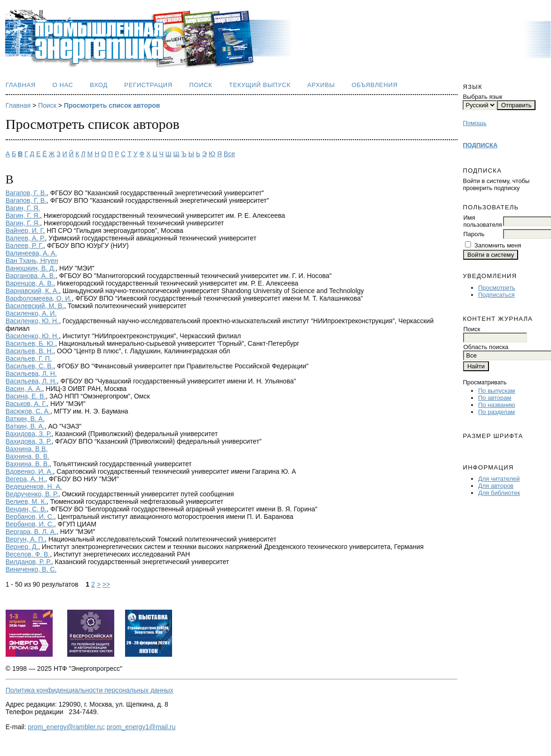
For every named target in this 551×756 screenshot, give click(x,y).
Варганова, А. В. (31, 276)
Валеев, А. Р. (25, 238)
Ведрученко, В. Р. (32, 494)
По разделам (496, 412)
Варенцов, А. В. (30, 283)
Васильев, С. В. (30, 366)
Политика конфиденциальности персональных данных (90, 690)
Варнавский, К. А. (32, 291)
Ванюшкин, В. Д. (31, 268)
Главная (21, 85)
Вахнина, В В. (27, 449)
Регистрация (148, 85)
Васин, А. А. (24, 389)
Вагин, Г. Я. (23, 208)
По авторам (495, 398)
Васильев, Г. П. (29, 358)
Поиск (201, 85)
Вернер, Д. (22, 547)
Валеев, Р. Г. (24, 246)
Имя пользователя (482, 221)
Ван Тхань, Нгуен (32, 261)
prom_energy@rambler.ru (65, 727)
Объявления (375, 85)
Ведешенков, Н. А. (34, 486)
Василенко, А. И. (31, 313)
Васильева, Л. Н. (31, 374)
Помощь (474, 123)
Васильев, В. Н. (30, 351)
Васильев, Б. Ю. (30, 343)
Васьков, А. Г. (26, 404)
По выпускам (496, 391)
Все (229, 154)
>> (106, 584)
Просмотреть (497, 288)
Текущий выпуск (260, 85)
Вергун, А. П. (25, 539)
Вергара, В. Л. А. (31, 532)
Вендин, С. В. (26, 509)
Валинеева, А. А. (31, 253)
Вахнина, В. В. (28, 456)
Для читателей (499, 479)
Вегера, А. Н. (25, 479)
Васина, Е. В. (26, 396)
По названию (497, 405)
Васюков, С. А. (28, 411)
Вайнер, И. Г (24, 231)
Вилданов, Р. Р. (28, 562)
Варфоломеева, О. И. (39, 298)
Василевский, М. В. (35, 306)
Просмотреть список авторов (112, 105)
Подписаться (496, 295)
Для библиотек (499, 493)
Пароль (474, 234)
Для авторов (496, 486)
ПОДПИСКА (480, 145)
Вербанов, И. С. (30, 517)
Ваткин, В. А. (25, 419)
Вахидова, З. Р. (29, 434)
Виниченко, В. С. (31, 569)
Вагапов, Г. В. (26, 193)
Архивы (321, 85)
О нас (63, 85)
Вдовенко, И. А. (29, 471)
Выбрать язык (482, 97)
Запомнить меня (498, 245)
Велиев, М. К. (26, 501)
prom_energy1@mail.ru (141, 727)
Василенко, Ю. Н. (32, 321)
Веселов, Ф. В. (28, 554)
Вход (99, 85)
